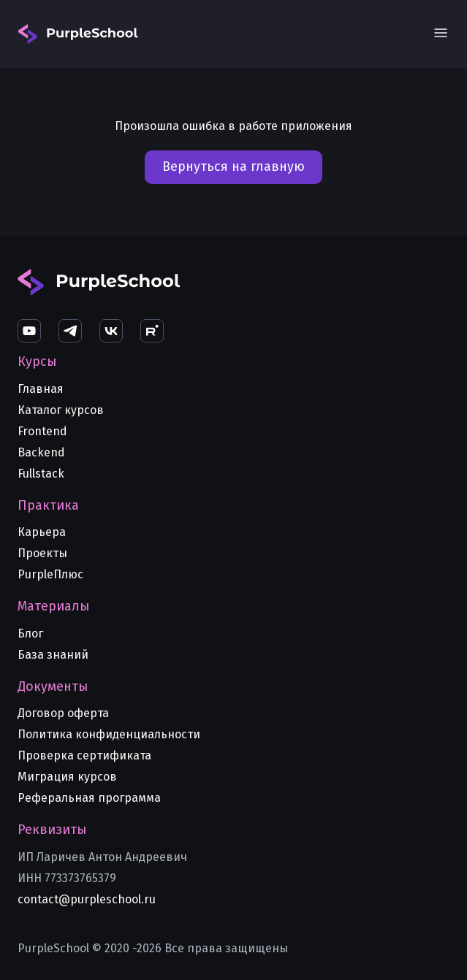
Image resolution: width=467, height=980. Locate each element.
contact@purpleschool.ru (87, 899)
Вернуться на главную (233, 166)
